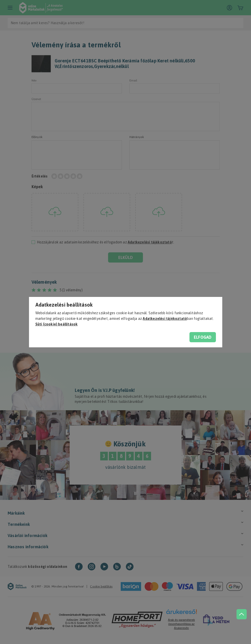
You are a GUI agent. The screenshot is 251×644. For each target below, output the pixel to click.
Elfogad (203, 337)
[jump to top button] (241, 613)
